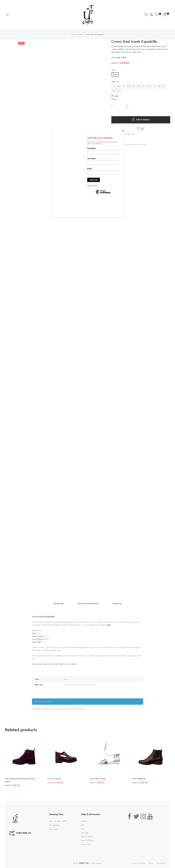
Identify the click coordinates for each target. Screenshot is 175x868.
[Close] (123, 131)
